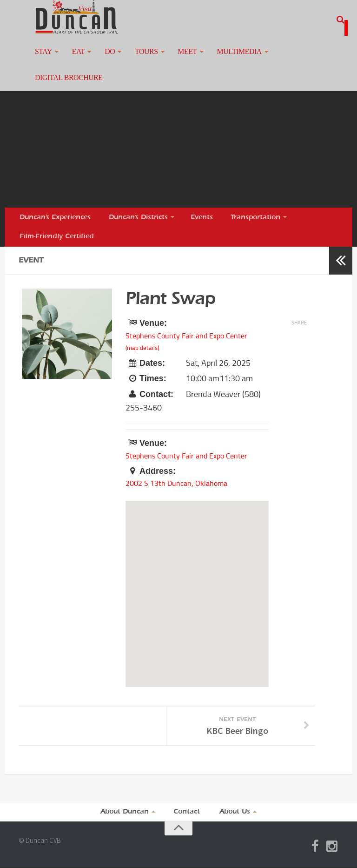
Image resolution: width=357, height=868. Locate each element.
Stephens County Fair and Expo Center (193, 330)
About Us (235, 812)
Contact (188, 812)
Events (200, 206)
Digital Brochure (283, 58)
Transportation (250, 206)
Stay (41, 58)
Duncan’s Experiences (56, 206)
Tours (128, 58)
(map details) (142, 343)
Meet (165, 58)
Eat (71, 58)
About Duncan (125, 812)
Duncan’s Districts (138, 206)
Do (97, 58)
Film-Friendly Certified (56, 229)
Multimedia (212, 58)
